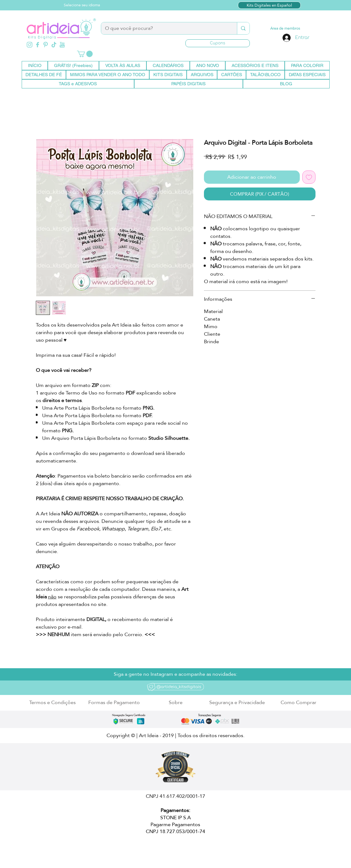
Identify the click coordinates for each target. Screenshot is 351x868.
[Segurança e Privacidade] (237, 703)
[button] (218, 43)
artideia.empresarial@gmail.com (109, 850)
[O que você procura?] (165, 28)
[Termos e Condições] (52, 703)
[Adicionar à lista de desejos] (309, 177)
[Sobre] (176, 703)
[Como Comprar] (299, 703)
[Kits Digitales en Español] (269, 5)
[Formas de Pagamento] (114, 703)
